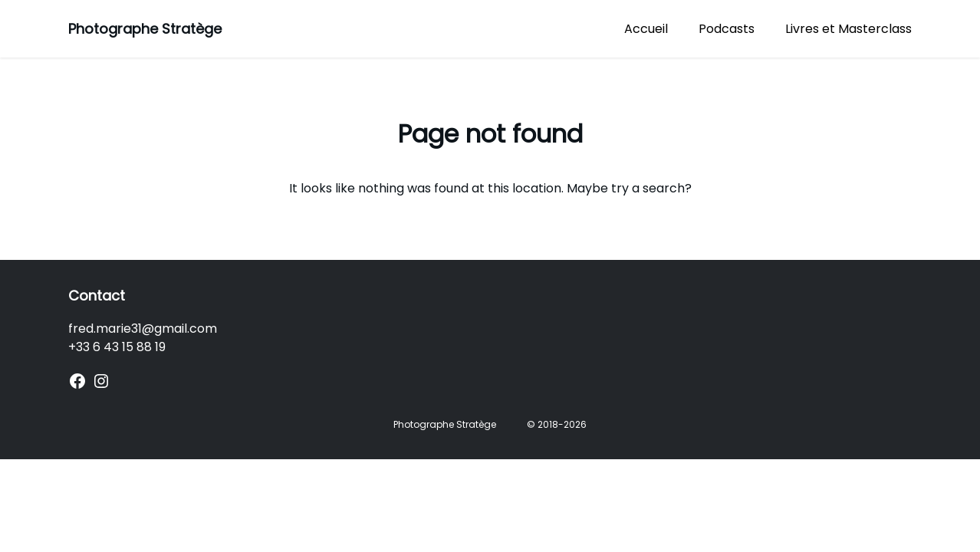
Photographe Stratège (145, 29)
